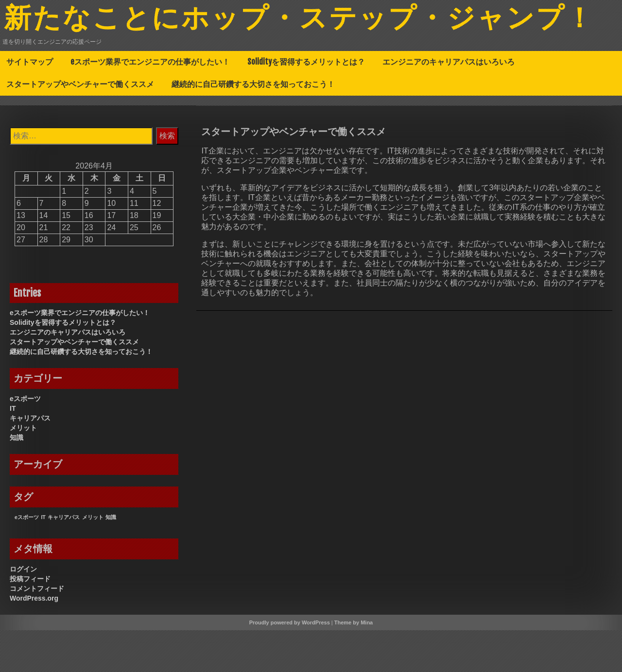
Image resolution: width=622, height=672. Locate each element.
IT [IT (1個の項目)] (43, 559)
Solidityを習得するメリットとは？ (306, 103)
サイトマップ (30, 103)
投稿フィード (30, 621)
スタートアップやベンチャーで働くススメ (80, 126)
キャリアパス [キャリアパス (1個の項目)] (64, 559)
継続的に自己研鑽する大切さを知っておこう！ (253, 126)
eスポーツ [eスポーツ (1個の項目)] (27, 559)
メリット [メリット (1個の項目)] (93, 559)
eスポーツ (25, 440)
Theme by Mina (354, 664)
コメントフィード (37, 630)
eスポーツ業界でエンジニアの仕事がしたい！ (150, 103)
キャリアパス (30, 460)
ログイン (23, 611)
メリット (23, 470)
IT (13, 450)
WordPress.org (34, 640)
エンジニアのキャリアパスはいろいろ (449, 103)
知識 (17, 479)
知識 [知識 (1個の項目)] (111, 559)
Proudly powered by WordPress (290, 664)
